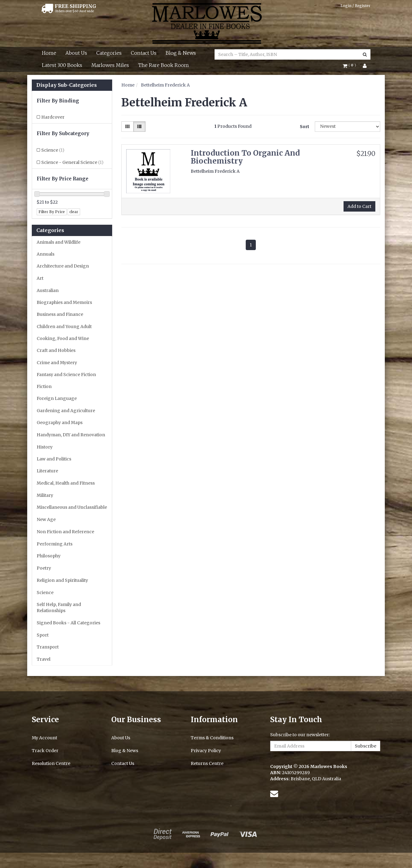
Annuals (46, 254)
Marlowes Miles (110, 65)
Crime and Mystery (57, 363)
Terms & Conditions (212, 738)
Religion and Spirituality (62, 580)
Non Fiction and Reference (65, 532)
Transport (48, 647)
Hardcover (53, 117)
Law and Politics (54, 459)
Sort (305, 127)
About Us (76, 53)
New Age (46, 519)
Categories (109, 53)
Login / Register (355, 6)
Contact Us (144, 53)
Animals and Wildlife (59, 242)
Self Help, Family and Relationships (59, 608)
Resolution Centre (51, 763)
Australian (48, 290)
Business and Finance (60, 314)
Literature (47, 471)
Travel (44, 659)
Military (45, 495)
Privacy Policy (206, 751)
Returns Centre (207, 763)
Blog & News (181, 53)
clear (74, 212)
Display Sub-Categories (67, 85)
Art (40, 278)
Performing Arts (55, 544)
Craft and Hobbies (56, 350)
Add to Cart (359, 206)
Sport (43, 635)
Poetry (44, 568)
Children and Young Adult (64, 327)
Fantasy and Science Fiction (66, 375)
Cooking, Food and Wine (63, 338)
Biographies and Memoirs (64, 302)
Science (53, 150)
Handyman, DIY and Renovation (71, 435)
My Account (44, 738)
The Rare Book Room (164, 65)
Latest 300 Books (62, 65)
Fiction (44, 386)
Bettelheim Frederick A (165, 85)
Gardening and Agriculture (66, 411)
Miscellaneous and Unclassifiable (72, 507)
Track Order (45, 751)
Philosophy (49, 556)
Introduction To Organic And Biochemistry (245, 157)
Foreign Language (57, 398)
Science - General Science (72, 162)
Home (49, 53)
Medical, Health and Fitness (66, 483)
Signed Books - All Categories (68, 623)
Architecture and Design (63, 266)
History (45, 447)
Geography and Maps (60, 423)
